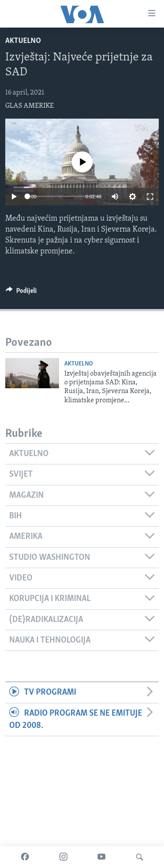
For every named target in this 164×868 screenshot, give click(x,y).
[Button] (21, 293)
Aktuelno (23, 41)
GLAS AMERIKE (30, 106)
